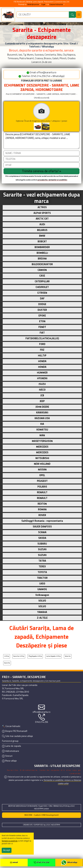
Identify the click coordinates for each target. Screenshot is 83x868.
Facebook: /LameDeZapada (15, 695)
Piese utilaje (9, 761)
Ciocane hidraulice (56, 5)
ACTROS (42, 207)
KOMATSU (42, 430)
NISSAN (42, 470)
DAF (42, 299)
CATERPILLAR (42, 282)
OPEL (42, 475)
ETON (42, 321)
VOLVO (42, 601)
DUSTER (42, 310)
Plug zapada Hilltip (35, 656)
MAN (42, 436)
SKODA (42, 538)
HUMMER (42, 373)
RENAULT (42, 493)
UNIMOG (42, 589)
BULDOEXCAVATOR (42, 264)
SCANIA (42, 532)
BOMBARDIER (42, 247)
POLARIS (42, 487)
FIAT (42, 333)
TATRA (42, 561)
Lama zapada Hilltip (53, 656)
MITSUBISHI (42, 458)
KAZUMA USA (42, 418)
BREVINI (42, 259)
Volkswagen (42, 595)
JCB (42, 396)
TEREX (42, 567)
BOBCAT (42, 242)
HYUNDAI (42, 378)
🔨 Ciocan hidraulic (11, 726)
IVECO (42, 390)
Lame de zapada (11, 746)
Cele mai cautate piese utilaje (17, 736)
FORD (42, 344)
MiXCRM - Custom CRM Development (41, 815)
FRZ (42, 350)
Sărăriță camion (33, 5)
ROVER (42, 515)
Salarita (68, 656)
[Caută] (72, 15)
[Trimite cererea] (41, 171)
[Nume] (41, 153)
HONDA (42, 361)
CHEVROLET (42, 287)
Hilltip (7, 656)
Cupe (43, 5)
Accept (7, 850)
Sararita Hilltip (19, 656)
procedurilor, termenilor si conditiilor (52, 180)
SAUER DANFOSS (42, 527)
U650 (42, 584)
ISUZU (42, 384)
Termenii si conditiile (10, 841)
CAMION (42, 270)
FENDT (42, 327)
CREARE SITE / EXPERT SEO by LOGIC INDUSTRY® (41, 825)
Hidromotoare (11, 751)
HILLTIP (42, 356)
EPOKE (42, 316)
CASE (42, 276)
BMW (42, 236)
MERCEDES (42, 447)
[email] (41, 165)
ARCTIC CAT (42, 219)
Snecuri (7, 756)
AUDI (42, 225)
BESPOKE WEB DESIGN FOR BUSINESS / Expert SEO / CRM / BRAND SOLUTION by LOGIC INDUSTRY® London (41, 807)
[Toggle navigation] (79, 15)
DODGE (42, 304)
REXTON (42, 504)
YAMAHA (42, 612)
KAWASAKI (42, 413)
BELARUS (42, 230)
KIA (42, 424)
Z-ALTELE (42, 618)
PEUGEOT (42, 481)
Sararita (7, 663)
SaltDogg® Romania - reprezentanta (42, 521)
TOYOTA (42, 572)
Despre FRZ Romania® (15, 731)
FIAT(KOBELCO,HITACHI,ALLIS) (42, 339)
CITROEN (42, 293)
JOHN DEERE (42, 407)
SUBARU (42, 544)
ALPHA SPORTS (42, 213)
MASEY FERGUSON (42, 441)
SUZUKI (42, 550)
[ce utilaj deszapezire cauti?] (43, 15)
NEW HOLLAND (42, 464)
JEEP (42, 401)
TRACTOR (42, 578)
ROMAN (42, 510)
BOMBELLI (42, 253)
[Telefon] (41, 159)
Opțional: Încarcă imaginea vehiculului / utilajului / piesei (48, 116)
